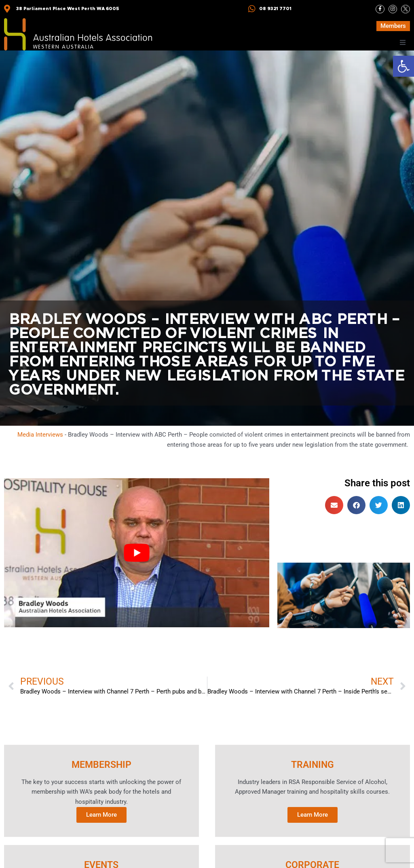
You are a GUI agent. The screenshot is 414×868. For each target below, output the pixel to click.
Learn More (101, 815)
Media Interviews (40, 435)
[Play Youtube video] (137, 553)
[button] (403, 66)
